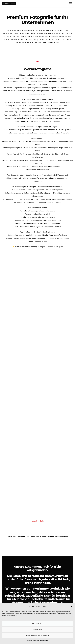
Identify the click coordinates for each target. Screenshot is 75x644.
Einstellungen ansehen (38, 636)
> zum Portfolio (37, 521)
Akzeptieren (37, 623)
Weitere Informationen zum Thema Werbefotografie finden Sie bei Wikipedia (38, 536)
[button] (72, 606)
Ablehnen (38, 629)
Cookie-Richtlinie (33, 641)
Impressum (44, 641)
